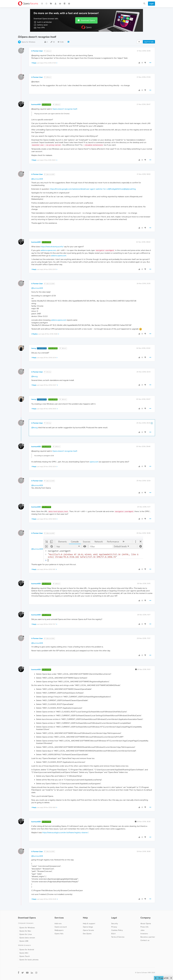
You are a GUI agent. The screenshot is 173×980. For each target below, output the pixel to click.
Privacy (114, 927)
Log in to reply (149, 42)
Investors (144, 934)
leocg (34, 348)
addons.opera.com (48, 250)
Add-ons (58, 923)
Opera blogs (88, 927)
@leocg (48, 372)
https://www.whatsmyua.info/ (52, 247)
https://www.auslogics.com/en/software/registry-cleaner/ (65, 832)
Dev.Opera (87, 934)
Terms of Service (118, 937)
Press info (144, 927)
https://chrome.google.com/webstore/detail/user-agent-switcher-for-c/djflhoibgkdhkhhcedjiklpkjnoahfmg (93, 189)
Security (115, 923)
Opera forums (88, 930)
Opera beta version (27, 938)
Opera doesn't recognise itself (65, 109)
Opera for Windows (28, 42)
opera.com (94, 462)
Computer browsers (26, 923)
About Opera (146, 923)
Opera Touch (25, 956)
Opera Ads (59, 934)
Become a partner (148, 937)
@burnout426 (49, 174)
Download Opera (88, 20)
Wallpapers (59, 930)
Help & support (89, 923)
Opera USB (24, 941)
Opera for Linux (26, 934)
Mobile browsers (24, 945)
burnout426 (36, 104)
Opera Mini (24, 953)
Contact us (145, 940)
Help (85, 918)
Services (59, 918)
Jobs (142, 930)
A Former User (37, 51)
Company (145, 918)
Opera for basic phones (29, 960)
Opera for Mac (25, 931)
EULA (113, 934)
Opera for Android (27, 950)
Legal (114, 918)
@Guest (48, 51)
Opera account (61, 927)
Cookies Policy (117, 930)
